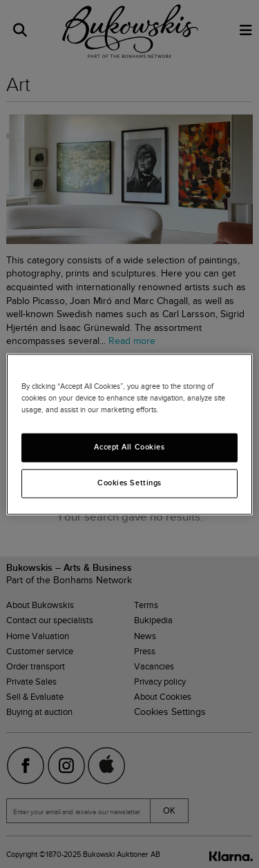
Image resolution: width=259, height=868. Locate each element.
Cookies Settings (129, 483)
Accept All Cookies (129, 447)
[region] (129, 434)
